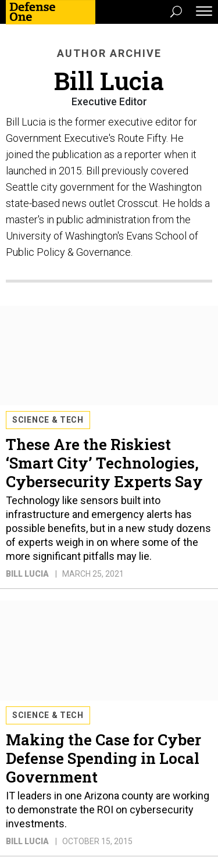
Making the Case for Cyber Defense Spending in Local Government (103, 758)
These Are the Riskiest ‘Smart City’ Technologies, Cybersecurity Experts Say (104, 463)
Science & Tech (48, 420)
